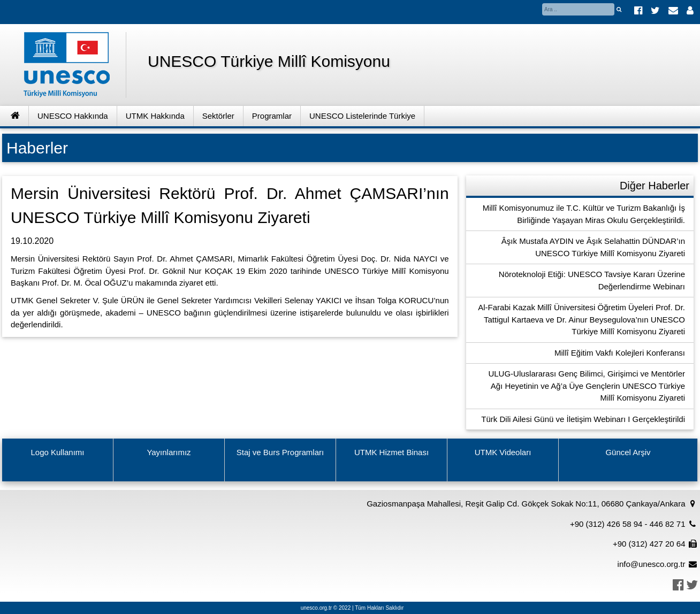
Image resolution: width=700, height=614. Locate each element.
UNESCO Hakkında (73, 116)
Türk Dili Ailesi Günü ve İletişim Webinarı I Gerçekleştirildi (583, 419)
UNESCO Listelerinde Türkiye (362, 116)
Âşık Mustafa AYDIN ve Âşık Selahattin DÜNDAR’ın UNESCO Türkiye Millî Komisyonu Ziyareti (593, 247)
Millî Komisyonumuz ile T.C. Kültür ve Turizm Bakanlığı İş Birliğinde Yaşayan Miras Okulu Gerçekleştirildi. (584, 214)
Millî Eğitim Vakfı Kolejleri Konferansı (620, 353)
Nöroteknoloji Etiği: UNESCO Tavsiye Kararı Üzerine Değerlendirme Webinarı (592, 280)
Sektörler (218, 116)
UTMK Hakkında (155, 116)
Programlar (272, 116)
